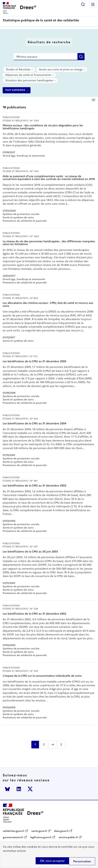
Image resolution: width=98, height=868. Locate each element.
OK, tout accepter (52, 861)
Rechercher (83, 4)
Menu (93, 4)
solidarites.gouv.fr (14, 831)
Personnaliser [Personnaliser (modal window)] (82, 861)
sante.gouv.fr (39, 831)
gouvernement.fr (13, 837)
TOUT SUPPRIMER (15, 90)
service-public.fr (68, 837)
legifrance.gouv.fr (41, 837)
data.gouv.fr (61, 831)
